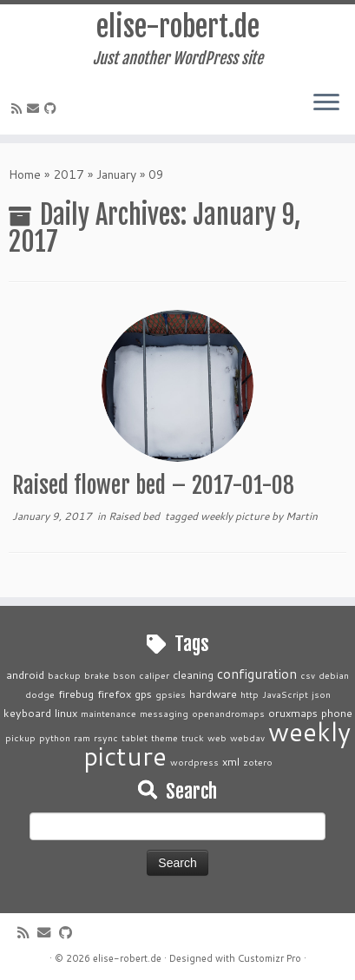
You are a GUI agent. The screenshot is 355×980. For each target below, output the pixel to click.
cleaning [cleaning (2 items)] (193, 674)
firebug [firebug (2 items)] (76, 694)
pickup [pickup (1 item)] (20, 737)
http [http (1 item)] (250, 694)
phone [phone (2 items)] (337, 713)
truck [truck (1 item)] (193, 737)
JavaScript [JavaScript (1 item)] (285, 694)
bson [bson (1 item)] (124, 675)
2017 (69, 174)
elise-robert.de (178, 27)
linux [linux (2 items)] (66, 713)
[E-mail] (36, 109)
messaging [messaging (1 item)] (164, 713)
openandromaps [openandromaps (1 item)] (228, 713)
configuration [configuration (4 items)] (257, 674)
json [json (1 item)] (321, 694)
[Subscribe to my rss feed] (19, 109)
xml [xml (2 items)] (231, 761)
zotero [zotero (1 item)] (258, 762)
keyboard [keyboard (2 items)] (27, 713)
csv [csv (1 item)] (308, 675)
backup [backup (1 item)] (64, 675)
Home (25, 174)
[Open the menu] (326, 103)
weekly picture (236, 516)
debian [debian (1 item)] (334, 675)
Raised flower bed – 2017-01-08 (153, 485)
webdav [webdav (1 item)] (247, 737)
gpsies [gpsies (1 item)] (171, 694)
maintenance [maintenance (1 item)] (108, 713)
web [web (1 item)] (217, 737)
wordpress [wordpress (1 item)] (194, 762)
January (116, 174)
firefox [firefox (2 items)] (114, 694)
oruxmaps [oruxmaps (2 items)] (293, 713)
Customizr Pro (270, 958)
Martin (302, 516)
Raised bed (135, 516)
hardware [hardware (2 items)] (213, 694)
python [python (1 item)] (55, 737)
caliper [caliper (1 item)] (154, 675)
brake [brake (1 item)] (97, 675)
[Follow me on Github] (53, 109)
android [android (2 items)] (25, 674)
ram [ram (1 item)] (82, 737)
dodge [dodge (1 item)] (40, 694)
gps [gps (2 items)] (143, 694)
